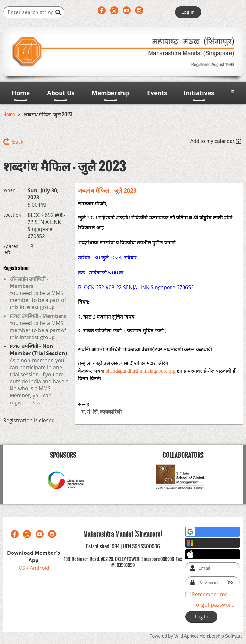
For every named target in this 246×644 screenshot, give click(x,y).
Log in (188, 12)
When (9, 190)
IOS (22, 568)
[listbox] (216, 141)
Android (40, 568)
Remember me (210, 594)
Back (18, 142)
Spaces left (11, 249)
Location (12, 215)
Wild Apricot (186, 636)
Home (9, 114)
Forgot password (214, 605)
